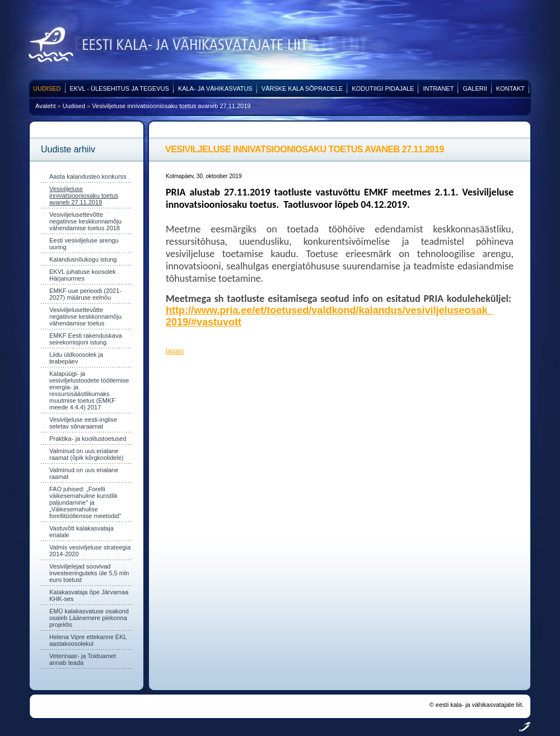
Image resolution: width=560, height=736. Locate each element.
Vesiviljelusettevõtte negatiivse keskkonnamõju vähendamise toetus (85, 316)
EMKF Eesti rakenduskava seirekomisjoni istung (86, 339)
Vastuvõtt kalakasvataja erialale (81, 532)
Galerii (475, 88)
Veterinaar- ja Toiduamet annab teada (83, 659)
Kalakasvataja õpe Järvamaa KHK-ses (89, 595)
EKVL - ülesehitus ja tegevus (120, 88)
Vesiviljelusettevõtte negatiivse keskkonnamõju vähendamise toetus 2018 (85, 221)
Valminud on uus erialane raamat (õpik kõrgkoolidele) (87, 454)
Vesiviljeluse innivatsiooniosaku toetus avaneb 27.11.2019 (171, 106)
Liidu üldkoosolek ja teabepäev (76, 358)
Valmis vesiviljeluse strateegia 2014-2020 (90, 551)
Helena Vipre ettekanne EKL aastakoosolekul (88, 640)
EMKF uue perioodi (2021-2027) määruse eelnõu (85, 294)
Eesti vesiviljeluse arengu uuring (84, 244)
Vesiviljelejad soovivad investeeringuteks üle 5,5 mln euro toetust (89, 573)
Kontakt (510, 88)
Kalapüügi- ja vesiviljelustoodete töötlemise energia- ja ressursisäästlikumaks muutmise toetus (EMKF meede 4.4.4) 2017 (89, 390)
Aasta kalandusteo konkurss (88, 176)
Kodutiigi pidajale (383, 88)
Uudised (47, 88)
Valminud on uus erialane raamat (84, 473)
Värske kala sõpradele (302, 88)
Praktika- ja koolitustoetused (88, 439)
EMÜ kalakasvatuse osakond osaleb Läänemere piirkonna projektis (89, 618)
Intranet (438, 88)
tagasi (175, 351)
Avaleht (46, 106)
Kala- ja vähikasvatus (215, 88)
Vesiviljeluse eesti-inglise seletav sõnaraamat (83, 423)
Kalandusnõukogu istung (83, 259)
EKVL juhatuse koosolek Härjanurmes (83, 275)
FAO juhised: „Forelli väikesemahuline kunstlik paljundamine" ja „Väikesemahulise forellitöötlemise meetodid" (85, 502)
